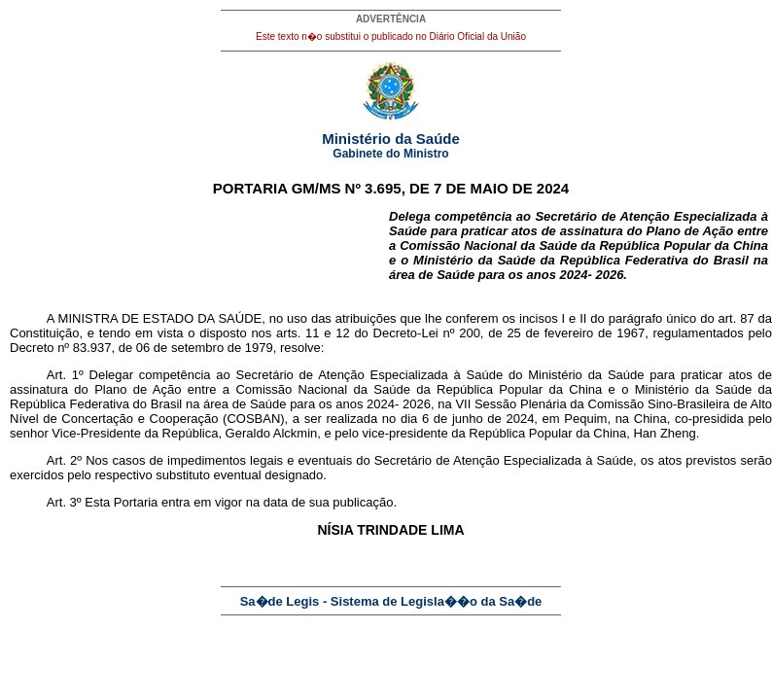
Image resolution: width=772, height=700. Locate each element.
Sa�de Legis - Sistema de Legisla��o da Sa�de (391, 601)
